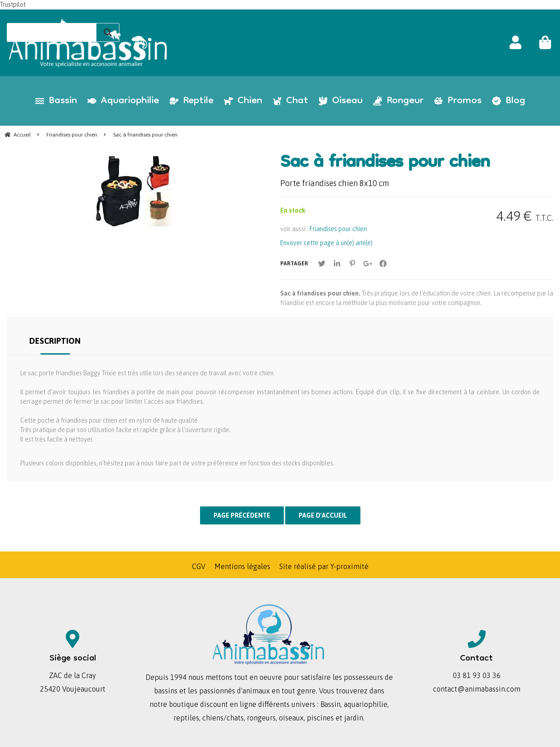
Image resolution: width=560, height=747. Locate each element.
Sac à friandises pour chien (385, 164)
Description (55, 341)
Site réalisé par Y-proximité (324, 566)
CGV (199, 566)
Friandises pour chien (338, 229)
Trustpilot (13, 5)
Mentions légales (242, 566)
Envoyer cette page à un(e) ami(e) (326, 243)
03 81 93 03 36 (477, 675)
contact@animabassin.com (477, 689)
